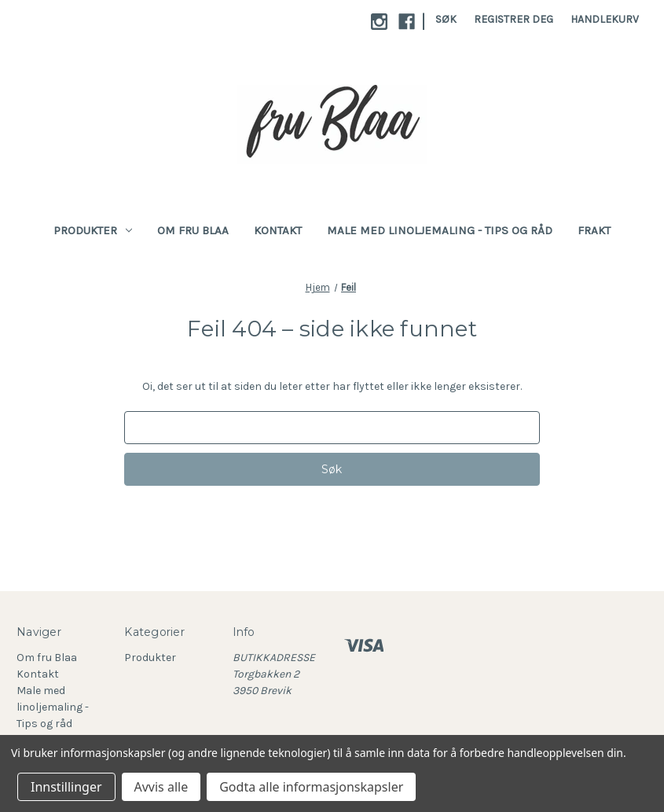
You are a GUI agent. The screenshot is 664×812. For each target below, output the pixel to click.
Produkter (93, 230)
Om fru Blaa (193, 230)
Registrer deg (514, 19)
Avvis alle (161, 787)
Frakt (594, 230)
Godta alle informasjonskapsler (311, 787)
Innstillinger (66, 787)
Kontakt (278, 230)
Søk (446, 19)
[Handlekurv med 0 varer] (605, 19)
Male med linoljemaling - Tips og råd (440, 230)
